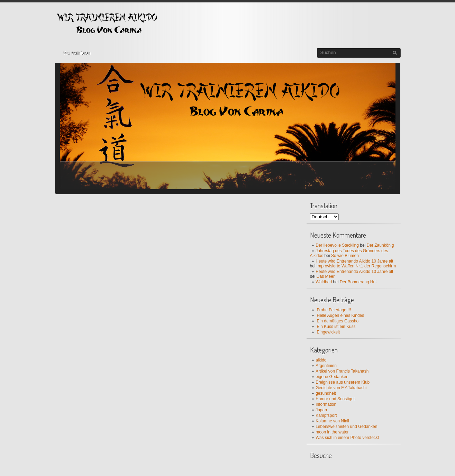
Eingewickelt (329, 332)
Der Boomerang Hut (358, 282)
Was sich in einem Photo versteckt (347, 438)
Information (326, 404)
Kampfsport (326, 415)
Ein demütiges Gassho (338, 321)
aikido (321, 360)
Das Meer (326, 276)
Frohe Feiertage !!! (334, 310)
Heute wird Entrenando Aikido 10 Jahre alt (354, 261)
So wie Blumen (345, 256)
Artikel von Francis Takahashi (343, 371)
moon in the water (332, 432)
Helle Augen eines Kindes (341, 315)
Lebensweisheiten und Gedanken (346, 427)
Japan (321, 410)
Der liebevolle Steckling (337, 245)
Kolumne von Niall (332, 421)
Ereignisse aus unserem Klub (343, 382)
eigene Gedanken (332, 377)
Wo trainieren (77, 53)
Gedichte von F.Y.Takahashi (341, 388)
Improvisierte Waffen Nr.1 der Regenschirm (356, 266)
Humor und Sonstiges (335, 399)
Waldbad (324, 282)
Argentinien (326, 366)
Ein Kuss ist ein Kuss (336, 327)
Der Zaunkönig (380, 245)
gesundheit (326, 393)
